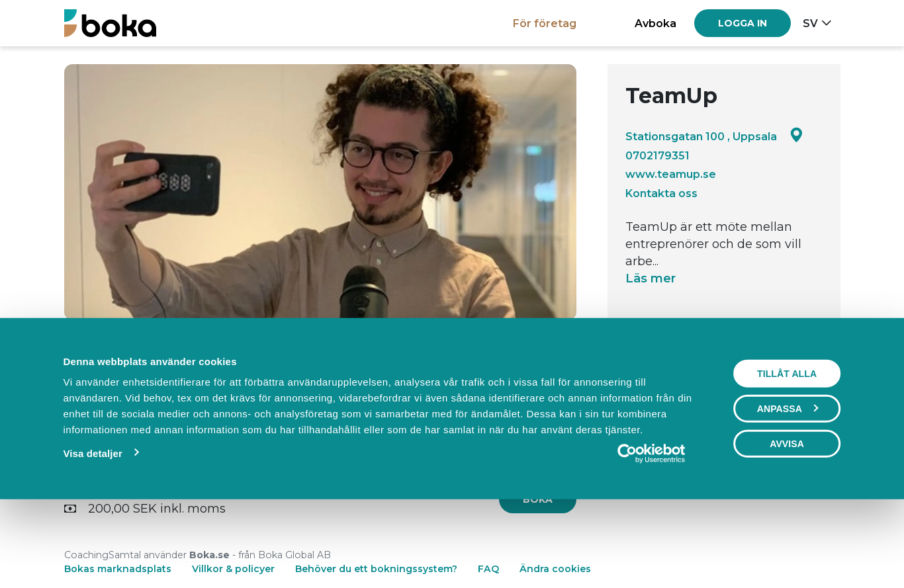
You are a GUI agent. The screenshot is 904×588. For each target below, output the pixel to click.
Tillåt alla (787, 450)
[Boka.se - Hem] (110, 23)
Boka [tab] (147, 355)
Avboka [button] (655, 23)
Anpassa (788, 485)
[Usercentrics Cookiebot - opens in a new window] (652, 530)
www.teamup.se (671, 174)
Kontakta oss (661, 193)
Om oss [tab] (493, 355)
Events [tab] (320, 355)
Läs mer (651, 278)
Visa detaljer (93, 530)
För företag (545, 23)
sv (810, 23)
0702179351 (657, 155)
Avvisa (787, 521)
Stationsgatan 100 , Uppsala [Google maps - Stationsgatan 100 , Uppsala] (714, 136)
